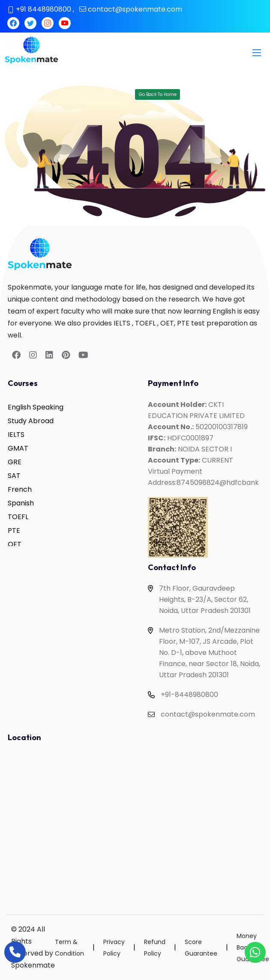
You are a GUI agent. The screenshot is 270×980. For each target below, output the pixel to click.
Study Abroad (31, 421)
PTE (14, 530)
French (20, 489)
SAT (14, 476)
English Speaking (36, 407)
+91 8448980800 (43, 9)
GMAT (18, 448)
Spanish (21, 503)
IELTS (16, 435)
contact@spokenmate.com (135, 9)
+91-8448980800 (189, 695)
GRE (15, 462)
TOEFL (18, 517)
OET (15, 544)
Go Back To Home (158, 94)
